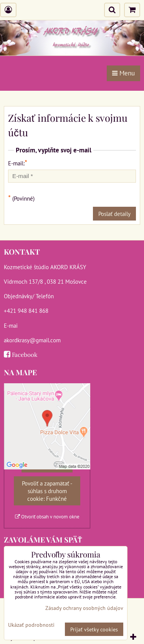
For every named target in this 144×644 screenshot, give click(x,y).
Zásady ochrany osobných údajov (84, 608)
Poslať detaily (114, 214)
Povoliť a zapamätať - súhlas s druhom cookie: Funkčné (47, 491)
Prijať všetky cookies (94, 629)
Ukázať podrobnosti (31, 625)
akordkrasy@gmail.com (32, 340)
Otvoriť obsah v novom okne (47, 517)
